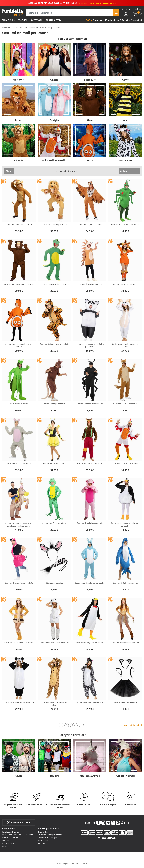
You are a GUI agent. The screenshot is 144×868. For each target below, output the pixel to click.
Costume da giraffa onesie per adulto (54, 704)
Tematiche (8, 20)
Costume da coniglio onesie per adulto (125, 345)
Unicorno (19, 80)
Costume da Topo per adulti (19, 463)
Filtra (8, 171)
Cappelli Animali (126, 776)
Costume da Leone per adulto (54, 224)
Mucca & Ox (125, 160)
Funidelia (6, 28)
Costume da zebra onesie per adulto (90, 702)
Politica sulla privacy (10, 838)
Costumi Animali (28, 28)
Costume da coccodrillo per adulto (54, 284)
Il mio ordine (43, 832)
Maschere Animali (90, 776)
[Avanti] (84, 725)
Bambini (54, 776)
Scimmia (18, 160)
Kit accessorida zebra (54, 583)
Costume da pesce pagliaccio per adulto (19, 345)
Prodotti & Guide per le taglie (50, 835)
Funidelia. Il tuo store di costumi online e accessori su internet (12, 12)
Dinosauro (90, 80)
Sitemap (6, 846)
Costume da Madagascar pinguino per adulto (125, 524)
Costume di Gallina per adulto (125, 463)
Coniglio (54, 120)
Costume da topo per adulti (54, 404)
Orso (90, 120)
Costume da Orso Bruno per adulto (19, 284)
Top (88, 20)
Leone (19, 120)
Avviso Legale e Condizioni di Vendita (18, 835)
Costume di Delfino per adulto (125, 583)
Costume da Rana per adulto (54, 523)
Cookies (5, 841)
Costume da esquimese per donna (19, 643)
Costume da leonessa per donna (125, 643)
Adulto (19, 776)
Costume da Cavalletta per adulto (125, 224)
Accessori (36, 20)
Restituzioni (43, 841)
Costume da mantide (19, 404)
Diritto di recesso (9, 844)
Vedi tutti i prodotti (133, 725)
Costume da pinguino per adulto (90, 643)
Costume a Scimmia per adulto (19, 224)
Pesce (90, 160)
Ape (125, 120)
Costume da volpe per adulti (125, 404)
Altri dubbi (42, 844)
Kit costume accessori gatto (125, 702)
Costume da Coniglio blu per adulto (90, 583)
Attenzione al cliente (19, 822)
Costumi (22, 20)
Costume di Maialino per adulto (90, 523)
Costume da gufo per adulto (90, 224)
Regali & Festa (54, 20)
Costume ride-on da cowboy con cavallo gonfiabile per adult (19, 524)
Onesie (54, 80)
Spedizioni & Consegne (47, 838)
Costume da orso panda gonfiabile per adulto (90, 345)
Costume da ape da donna (54, 463)
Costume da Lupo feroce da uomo (90, 463)
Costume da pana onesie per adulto (19, 702)
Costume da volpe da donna (125, 284)
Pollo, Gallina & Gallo (54, 160)
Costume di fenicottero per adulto (19, 583)
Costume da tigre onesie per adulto (54, 344)
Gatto (125, 80)
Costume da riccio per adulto (90, 284)
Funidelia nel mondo (11, 832)
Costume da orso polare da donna (54, 643)
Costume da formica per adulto (90, 404)
